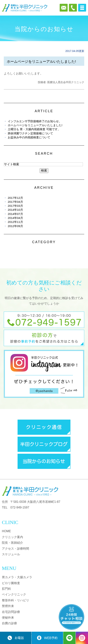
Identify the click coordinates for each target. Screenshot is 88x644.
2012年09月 (15, 226)
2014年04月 (15, 218)
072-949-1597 (20, 507)
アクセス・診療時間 (15, 549)
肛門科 (6, 589)
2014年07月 (15, 214)
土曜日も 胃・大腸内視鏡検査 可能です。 (34, 129)
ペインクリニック (14, 594)
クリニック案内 (12, 537)
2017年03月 (15, 206)
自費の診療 (9, 623)
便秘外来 (8, 618)
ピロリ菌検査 (11, 583)
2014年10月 (15, 210)
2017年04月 (15, 202)
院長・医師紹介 (12, 543)
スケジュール (11, 554)
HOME (6, 531)
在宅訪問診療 (11, 612)
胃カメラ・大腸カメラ (17, 577)
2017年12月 (15, 198)
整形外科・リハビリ (15, 600)
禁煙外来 (8, 606)
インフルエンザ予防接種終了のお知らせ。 (35, 121)
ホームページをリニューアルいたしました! (41, 62)
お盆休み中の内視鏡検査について (29, 137)
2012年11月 (15, 222)
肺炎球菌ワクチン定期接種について (30, 133)
